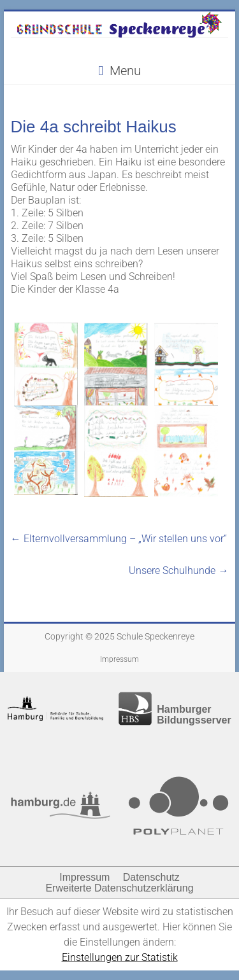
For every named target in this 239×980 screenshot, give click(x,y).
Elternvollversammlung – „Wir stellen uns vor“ (119, 539)
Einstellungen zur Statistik (120, 957)
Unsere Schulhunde (178, 570)
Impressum (119, 659)
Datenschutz (151, 877)
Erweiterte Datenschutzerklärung (119, 888)
